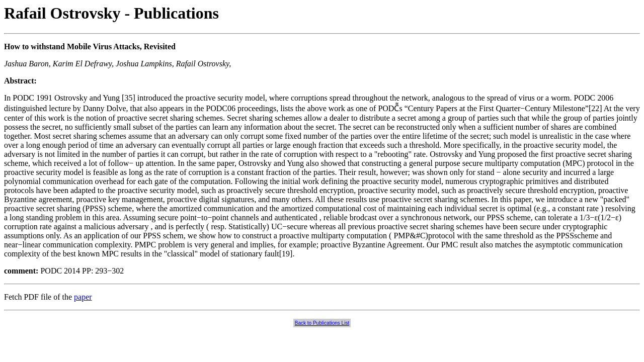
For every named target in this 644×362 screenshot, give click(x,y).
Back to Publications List (322, 323)
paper (83, 297)
